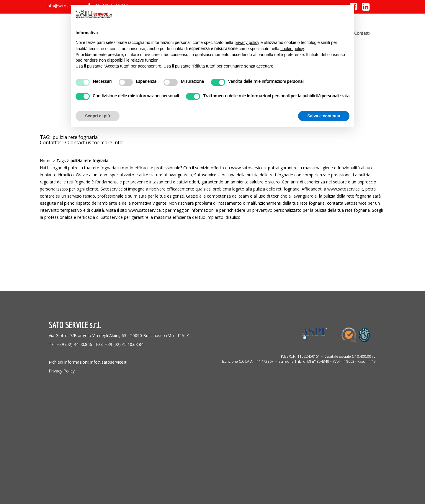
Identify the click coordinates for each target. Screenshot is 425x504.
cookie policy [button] (292, 49)
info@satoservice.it (65, 6)
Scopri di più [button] (98, 116)
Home (46, 161)
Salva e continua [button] (324, 116)
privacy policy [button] (247, 42)
